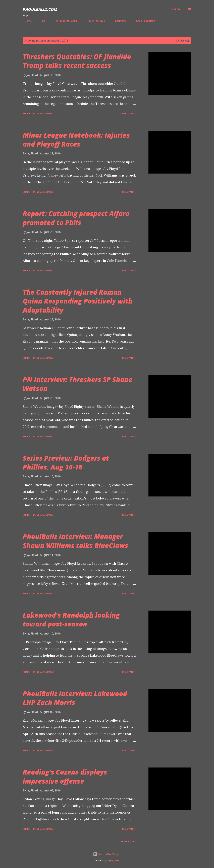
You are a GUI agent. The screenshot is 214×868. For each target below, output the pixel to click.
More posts (128, 841)
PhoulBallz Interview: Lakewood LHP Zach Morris (75, 698)
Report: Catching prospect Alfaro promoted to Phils (76, 218)
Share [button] (26, 113)
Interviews (118, 21)
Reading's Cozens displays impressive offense (65, 776)
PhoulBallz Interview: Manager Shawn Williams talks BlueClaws (75, 541)
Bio (41, 21)
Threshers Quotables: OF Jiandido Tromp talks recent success (77, 61)
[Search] (175, 9)
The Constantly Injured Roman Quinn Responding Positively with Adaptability (78, 301)
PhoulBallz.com (40, 9)
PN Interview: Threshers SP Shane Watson (77, 384)
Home (26, 21)
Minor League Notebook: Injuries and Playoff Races (76, 140)
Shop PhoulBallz (144, 21)
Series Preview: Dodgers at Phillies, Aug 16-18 (66, 462)
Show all (183, 41)
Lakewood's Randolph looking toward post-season (71, 619)
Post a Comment (44, 113)
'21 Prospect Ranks (64, 21)
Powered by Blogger (107, 854)
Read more (129, 113)
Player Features (94, 21)
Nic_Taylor (115, 861)
